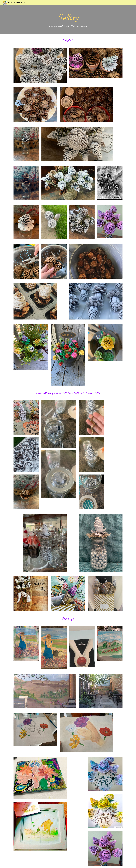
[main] (68, 20)
